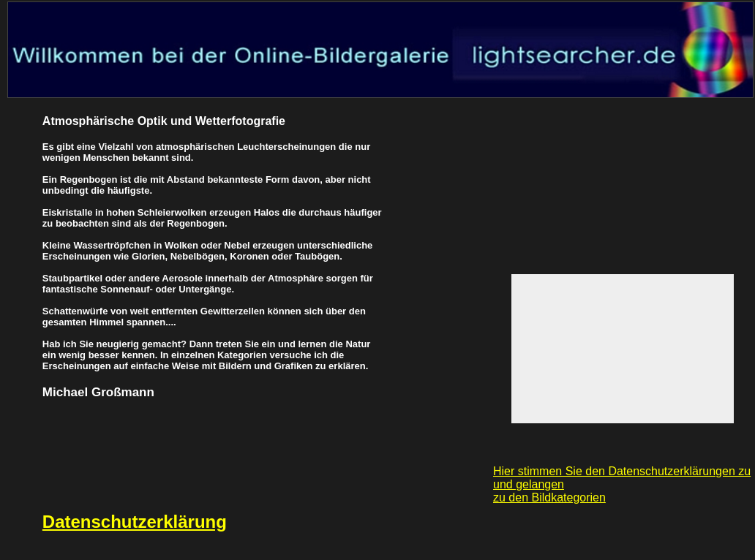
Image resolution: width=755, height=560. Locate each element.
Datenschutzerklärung (135, 522)
